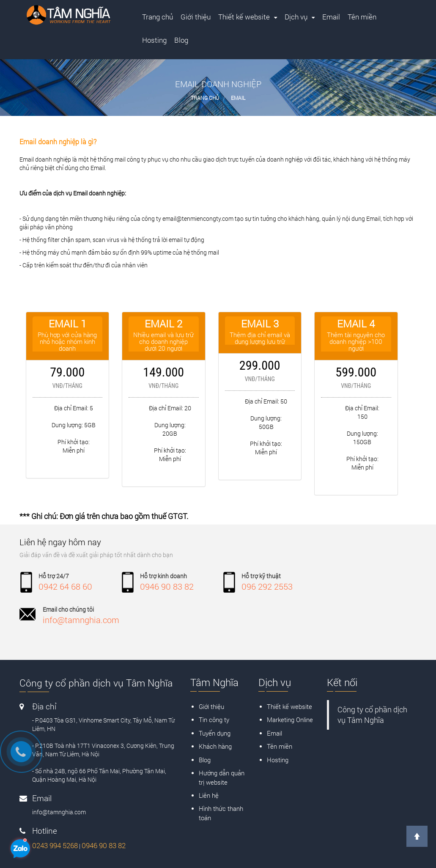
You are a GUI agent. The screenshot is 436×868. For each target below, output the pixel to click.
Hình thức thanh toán (221, 813)
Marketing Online (290, 720)
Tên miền (280, 746)
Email (238, 98)
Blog (205, 760)
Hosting (278, 760)
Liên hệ (209, 795)
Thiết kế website (289, 706)
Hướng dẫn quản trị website (222, 777)
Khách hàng (215, 746)
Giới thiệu (211, 706)
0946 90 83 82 (167, 586)
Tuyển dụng (215, 733)
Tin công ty (214, 720)
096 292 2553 (267, 586)
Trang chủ (205, 98)
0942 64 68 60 (65, 586)
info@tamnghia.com (81, 620)
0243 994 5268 (55, 845)
